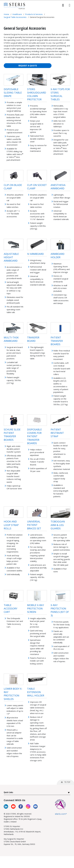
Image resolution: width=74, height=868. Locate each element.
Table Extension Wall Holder (36, 692)
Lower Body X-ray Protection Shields (13, 694)
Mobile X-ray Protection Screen (35, 608)
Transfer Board (33, 339)
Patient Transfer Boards (57, 341)
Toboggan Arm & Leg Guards (58, 525)
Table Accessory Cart (10, 608)
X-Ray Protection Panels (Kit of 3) (60, 610)
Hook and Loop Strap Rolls (11, 525)
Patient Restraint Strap (57, 433)
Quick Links (8, 792)
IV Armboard (35, 254)
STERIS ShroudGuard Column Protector (37, 94)
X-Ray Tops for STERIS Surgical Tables (60, 94)
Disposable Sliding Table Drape (13, 93)
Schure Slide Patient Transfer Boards (12, 435)
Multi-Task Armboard (11, 339)
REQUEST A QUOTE (28, 66)
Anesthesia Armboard (58, 187)
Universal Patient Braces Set (34, 525)
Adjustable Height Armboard (11, 257)
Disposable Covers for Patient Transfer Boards (34, 436)
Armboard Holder (57, 256)
